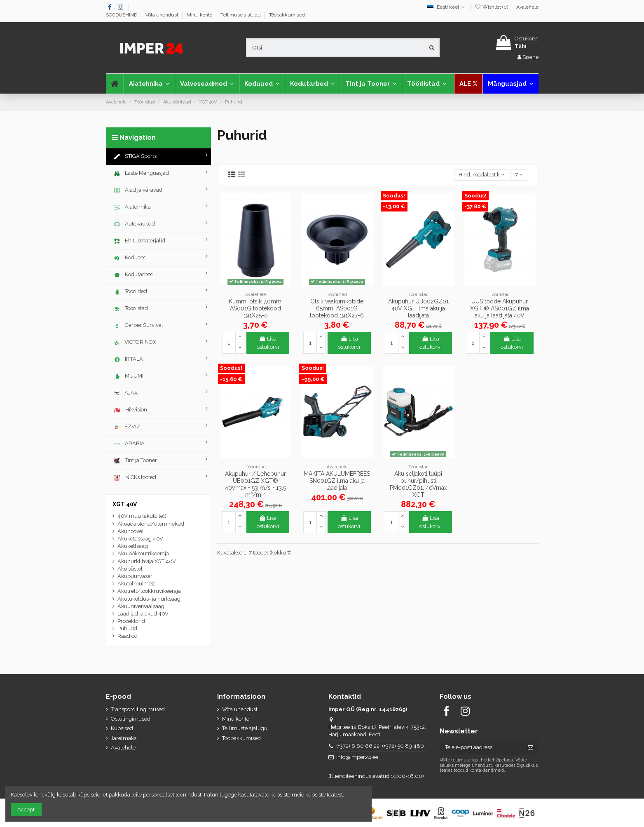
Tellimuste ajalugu (245, 728)
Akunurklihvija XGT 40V (147, 561)
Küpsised (122, 728)
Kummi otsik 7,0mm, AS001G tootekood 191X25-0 (256, 308)
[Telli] (530, 748)
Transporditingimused (138, 709)
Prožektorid (131, 621)
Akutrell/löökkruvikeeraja (149, 591)
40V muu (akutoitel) (142, 516)
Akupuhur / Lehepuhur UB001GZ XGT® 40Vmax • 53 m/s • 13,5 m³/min (255, 484)
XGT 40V (125, 504)
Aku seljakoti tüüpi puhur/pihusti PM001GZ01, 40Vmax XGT (418, 484)
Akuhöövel (131, 531)
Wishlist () (492, 7)
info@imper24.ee (357, 757)
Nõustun (356, 795)
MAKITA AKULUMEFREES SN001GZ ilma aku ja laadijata (337, 481)
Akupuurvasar (135, 576)
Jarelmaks (124, 738)
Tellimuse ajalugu (241, 15)
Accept (26, 809)
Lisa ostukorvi (268, 343)
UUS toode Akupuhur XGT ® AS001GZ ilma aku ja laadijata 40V (500, 308)
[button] (207, 84)
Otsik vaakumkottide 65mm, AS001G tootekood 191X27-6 (337, 308)
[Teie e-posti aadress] (481, 748)
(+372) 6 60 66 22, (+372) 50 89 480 (380, 746)
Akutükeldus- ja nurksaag (149, 599)
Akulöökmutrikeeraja (143, 553)
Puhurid (127, 628)
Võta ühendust (163, 15)
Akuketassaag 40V (140, 539)
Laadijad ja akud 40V (143, 614)
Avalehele (527, 7)
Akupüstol (130, 569)
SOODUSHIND (122, 15)
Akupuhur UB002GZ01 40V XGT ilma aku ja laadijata (418, 308)
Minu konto (200, 15)
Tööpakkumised (287, 15)
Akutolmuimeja (137, 584)
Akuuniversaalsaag (141, 606)
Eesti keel (447, 7)
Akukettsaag (133, 546)
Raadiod (128, 636)
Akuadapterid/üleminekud (151, 524)
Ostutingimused (131, 719)
